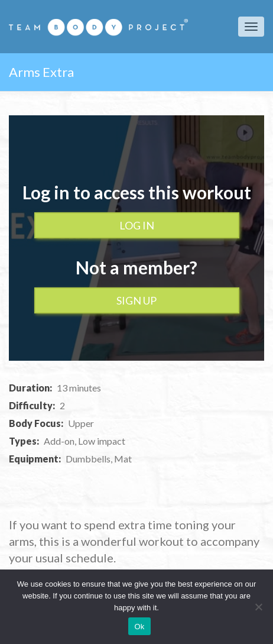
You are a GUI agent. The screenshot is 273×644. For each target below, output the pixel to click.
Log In (137, 225)
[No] (258, 607)
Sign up (136, 300)
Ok (139, 627)
